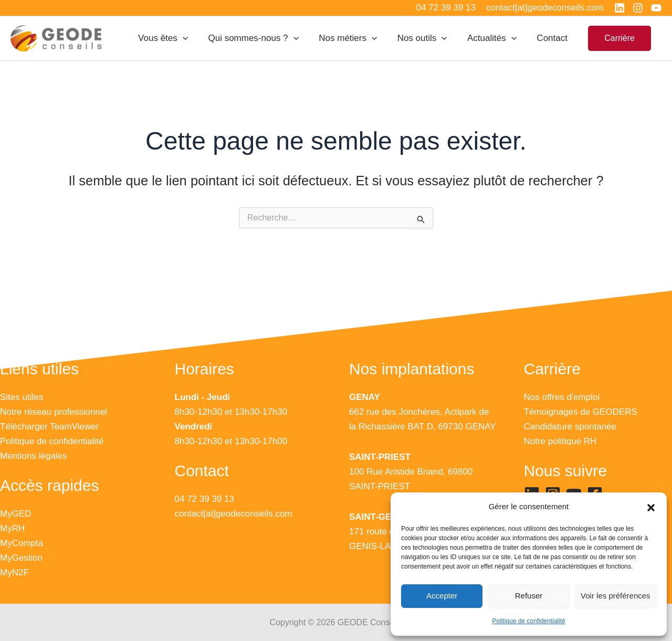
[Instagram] (638, 8)
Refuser (529, 596)
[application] (196, 38)
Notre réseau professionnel (54, 412)
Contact (554, 38)
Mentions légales (34, 456)
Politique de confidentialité (528, 621)
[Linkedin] (619, 8)
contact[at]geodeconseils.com (234, 514)
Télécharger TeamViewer (49, 427)
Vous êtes (176, 38)
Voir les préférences (616, 596)
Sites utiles (22, 397)
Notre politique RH (560, 441)
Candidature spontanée (570, 427)
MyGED (16, 514)
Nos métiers (356, 38)
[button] (651, 507)
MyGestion (21, 558)
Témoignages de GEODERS (581, 412)
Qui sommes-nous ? (264, 38)
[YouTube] (656, 8)
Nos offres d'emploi (562, 397)
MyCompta (22, 543)
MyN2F (14, 572)
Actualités (496, 38)
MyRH (12, 528)
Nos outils (428, 38)
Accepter (442, 596)
